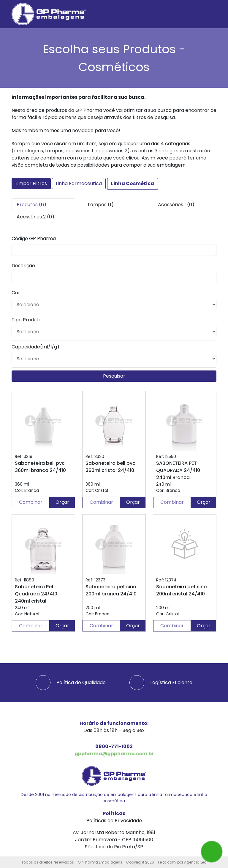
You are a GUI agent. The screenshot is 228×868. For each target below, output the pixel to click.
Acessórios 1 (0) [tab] (176, 205)
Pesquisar (114, 376)
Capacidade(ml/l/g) (35, 347)
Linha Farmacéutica (79, 183)
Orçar (62, 502)
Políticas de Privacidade (114, 821)
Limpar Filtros (31, 183)
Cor (16, 293)
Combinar (31, 502)
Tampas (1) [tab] (100, 205)
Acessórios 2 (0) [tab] (35, 217)
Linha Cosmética (133, 183)
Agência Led (195, 862)
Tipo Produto (27, 320)
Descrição (23, 266)
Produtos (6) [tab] (31, 205)
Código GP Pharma (34, 238)
